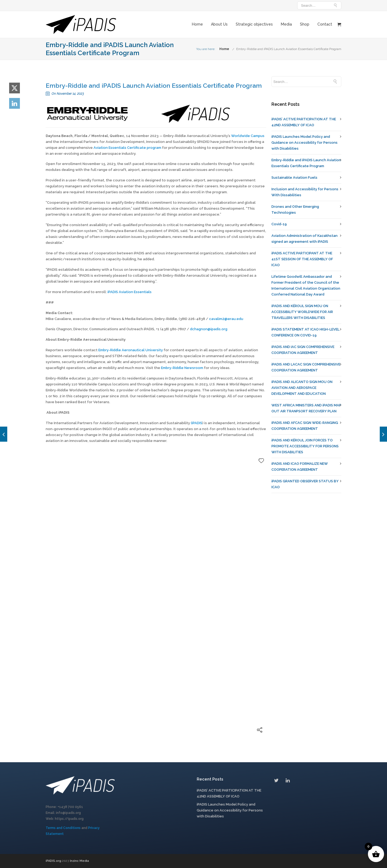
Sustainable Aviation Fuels (294, 178)
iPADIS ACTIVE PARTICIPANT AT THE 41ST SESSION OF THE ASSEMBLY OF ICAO (302, 259)
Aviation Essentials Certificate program (127, 148)
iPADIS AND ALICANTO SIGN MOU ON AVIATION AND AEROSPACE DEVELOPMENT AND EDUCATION (302, 388)
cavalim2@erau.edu (226, 319)
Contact (325, 24)
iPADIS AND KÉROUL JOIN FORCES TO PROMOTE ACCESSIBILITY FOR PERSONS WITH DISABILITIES (305, 446)
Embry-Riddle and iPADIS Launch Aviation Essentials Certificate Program (289, 49)
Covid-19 (279, 224)
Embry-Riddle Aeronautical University (131, 350)
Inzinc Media (79, 861)
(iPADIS (197, 423)
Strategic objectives (254, 24)
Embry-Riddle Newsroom (182, 368)
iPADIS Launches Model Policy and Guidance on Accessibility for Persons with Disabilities (304, 143)
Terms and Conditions (63, 828)
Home (197, 24)
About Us (219, 24)
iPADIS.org (54, 861)
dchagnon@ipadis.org (209, 329)
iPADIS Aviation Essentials (130, 292)
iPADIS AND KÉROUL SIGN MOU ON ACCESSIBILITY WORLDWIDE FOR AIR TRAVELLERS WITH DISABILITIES (302, 312)
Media (286, 24)
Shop (305, 24)
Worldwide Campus (248, 136)
